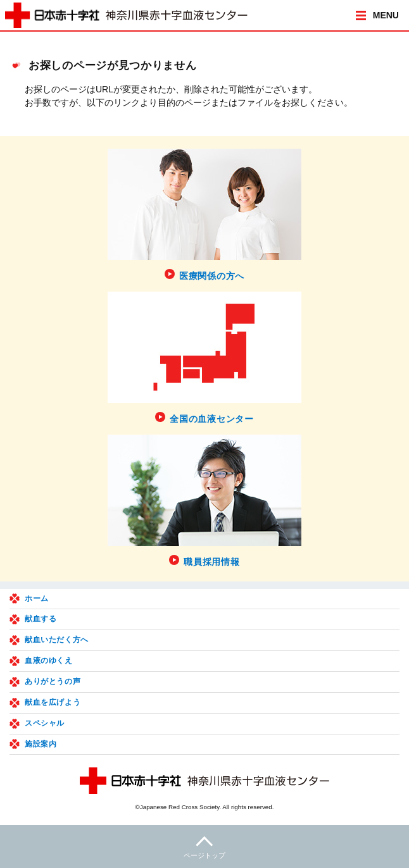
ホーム (37, 598)
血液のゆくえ (49, 660)
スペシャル (45, 723)
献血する (41, 619)
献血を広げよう (53, 702)
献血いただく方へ (57, 640)
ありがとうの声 (53, 681)
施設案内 (41, 744)
